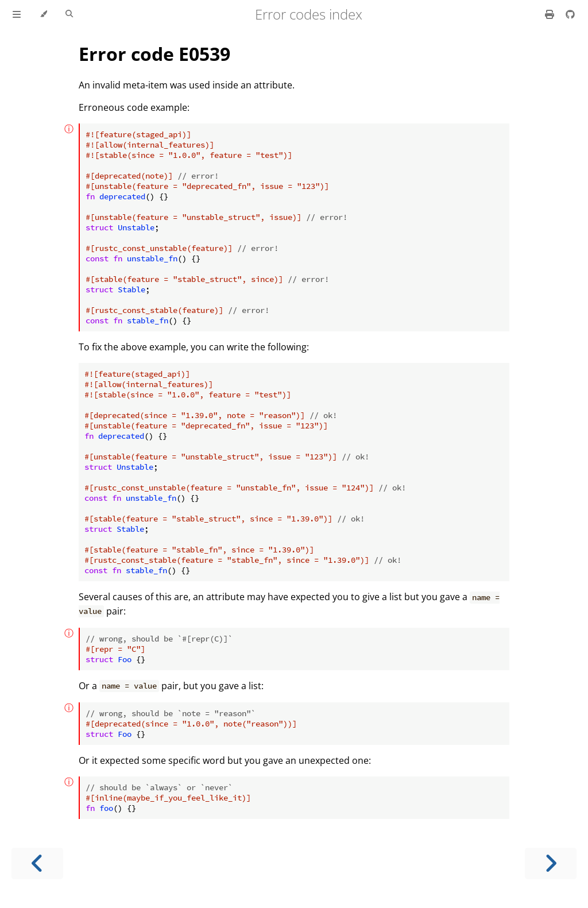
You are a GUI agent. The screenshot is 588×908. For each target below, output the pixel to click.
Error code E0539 (154, 54)
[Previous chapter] (37, 863)
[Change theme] (43, 14)
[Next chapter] (551, 863)
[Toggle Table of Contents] (17, 14)
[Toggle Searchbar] (69, 14)
